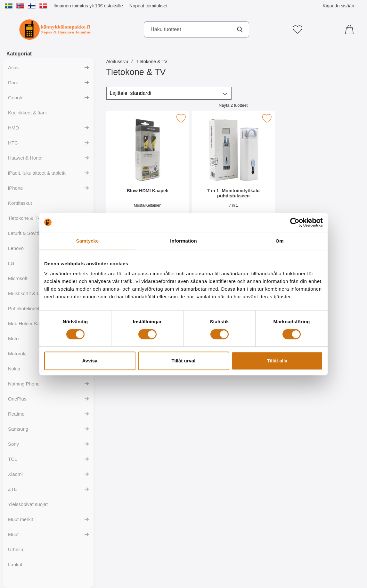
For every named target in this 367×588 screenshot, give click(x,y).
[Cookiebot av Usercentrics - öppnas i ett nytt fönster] (295, 222)
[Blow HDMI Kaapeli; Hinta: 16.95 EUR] (148, 169)
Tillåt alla (277, 361)
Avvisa (90, 361)
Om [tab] (279, 241)
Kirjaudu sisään (338, 6)
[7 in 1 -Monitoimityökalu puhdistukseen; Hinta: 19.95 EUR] (233, 169)
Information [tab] (183, 241)
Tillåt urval (184, 361)
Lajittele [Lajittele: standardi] (131, 93)
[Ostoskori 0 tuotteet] (351, 29)
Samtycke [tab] (88, 241)
